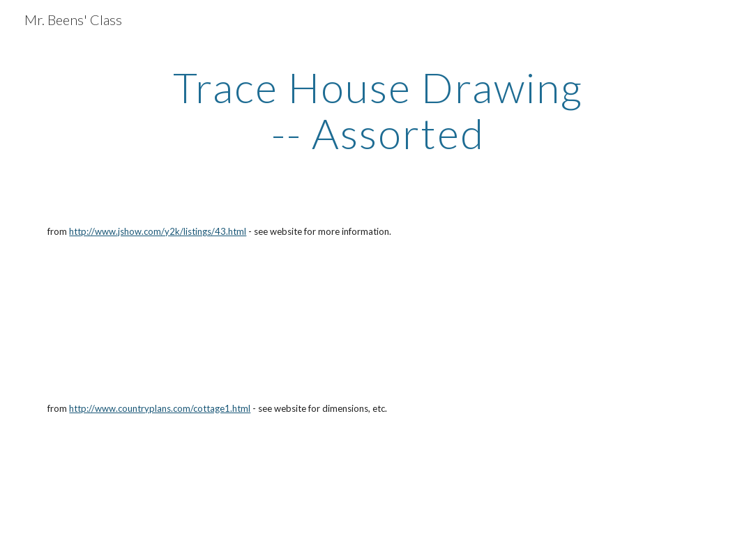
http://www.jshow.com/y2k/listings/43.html (158, 231)
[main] (378, 110)
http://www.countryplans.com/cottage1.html (160, 408)
